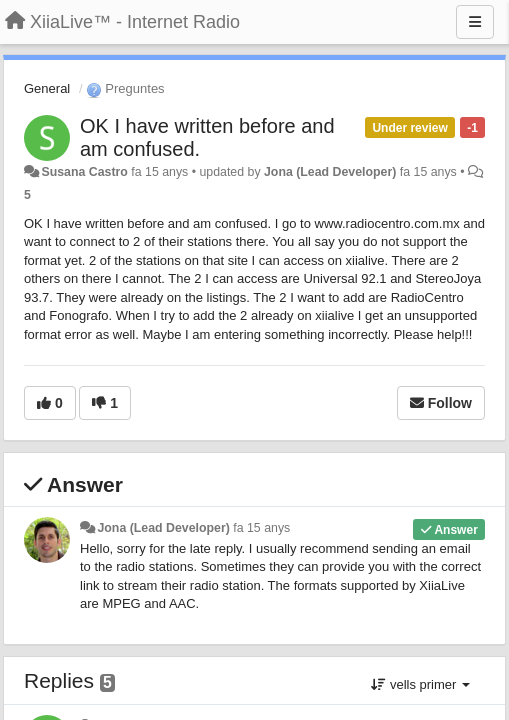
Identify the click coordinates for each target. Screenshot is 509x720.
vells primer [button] (420, 684)
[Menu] (475, 22)
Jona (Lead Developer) (330, 172)
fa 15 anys (261, 528)
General (47, 88)
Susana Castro (84, 172)
